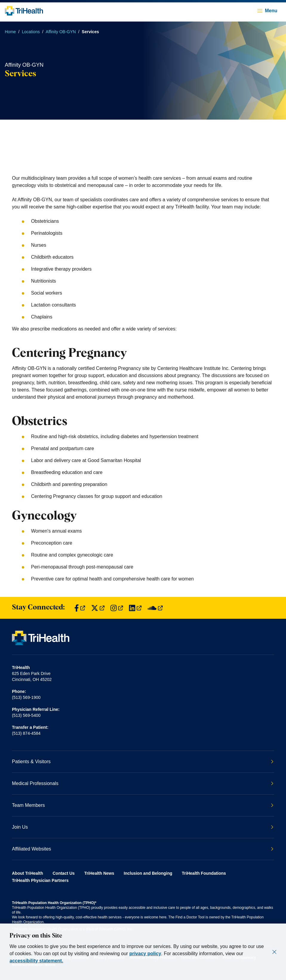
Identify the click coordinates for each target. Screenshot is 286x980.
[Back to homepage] (24, 11)
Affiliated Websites (143, 849)
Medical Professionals (143, 783)
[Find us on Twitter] (98, 608)
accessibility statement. (36, 961)
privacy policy (145, 954)
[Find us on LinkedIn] (135, 608)
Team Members (143, 805)
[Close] (274, 952)
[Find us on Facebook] (80, 608)
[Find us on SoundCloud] (155, 608)
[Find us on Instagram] (117, 608)
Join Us (143, 827)
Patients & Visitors (143, 762)
